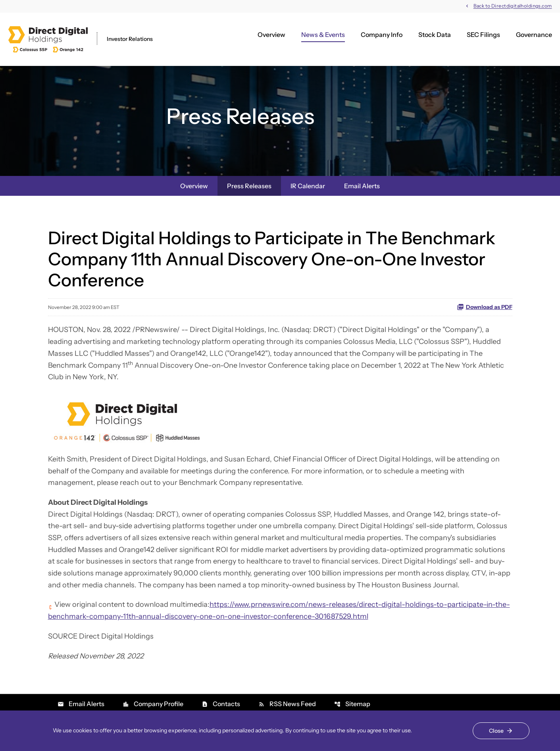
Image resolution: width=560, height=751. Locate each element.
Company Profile (153, 704)
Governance (534, 35)
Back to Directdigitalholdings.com (513, 6)
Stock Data (435, 35)
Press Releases (249, 186)
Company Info (382, 35)
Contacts (221, 704)
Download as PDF (485, 307)
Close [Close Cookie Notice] (496, 731)
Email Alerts (362, 186)
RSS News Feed (287, 704)
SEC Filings (483, 35)
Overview (271, 35)
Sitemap (352, 704)
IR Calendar (308, 186)
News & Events (323, 35)
